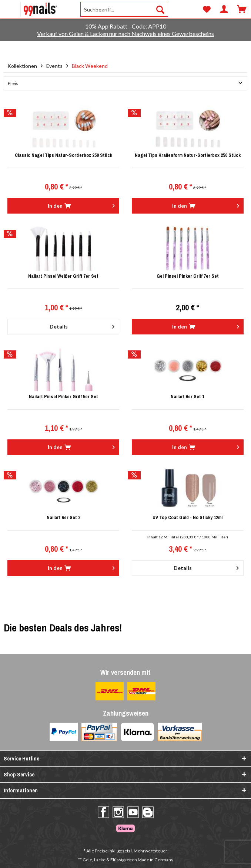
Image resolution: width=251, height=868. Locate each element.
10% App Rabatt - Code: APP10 (126, 26)
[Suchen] (160, 9)
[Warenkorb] (242, 9)
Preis (13, 83)
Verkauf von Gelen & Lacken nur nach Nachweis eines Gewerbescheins (125, 34)
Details (82, 325)
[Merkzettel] (206, 9)
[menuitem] (30, 9)
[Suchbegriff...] (124, 9)
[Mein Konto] (224, 9)
